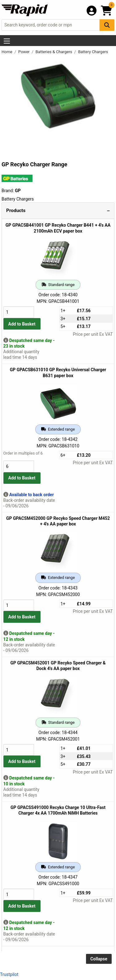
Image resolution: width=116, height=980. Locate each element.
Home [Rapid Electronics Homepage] (7, 52)
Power (24, 52)
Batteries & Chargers (54, 52)
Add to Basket (22, 324)
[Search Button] (107, 25)
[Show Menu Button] (7, 41)
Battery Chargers (93, 52)
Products (16, 210)
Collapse (99, 959)
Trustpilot (9, 974)
